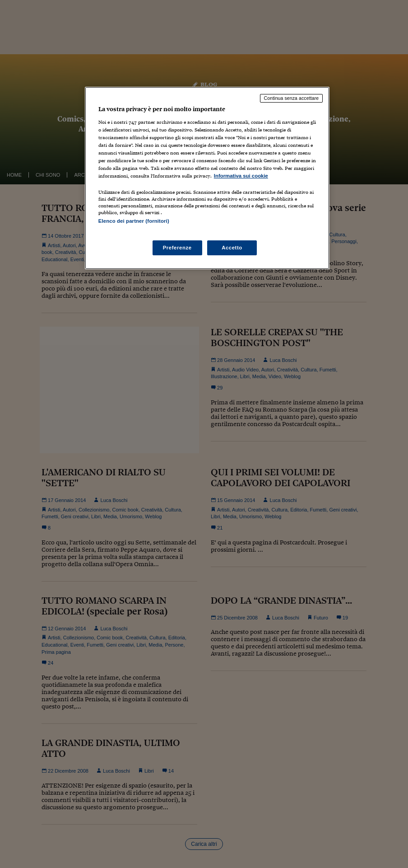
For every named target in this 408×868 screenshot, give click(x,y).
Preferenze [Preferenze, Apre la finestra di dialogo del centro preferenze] (177, 248)
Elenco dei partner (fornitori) (134, 221)
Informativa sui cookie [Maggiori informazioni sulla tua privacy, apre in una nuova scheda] (241, 176)
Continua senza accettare (292, 98)
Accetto (232, 248)
